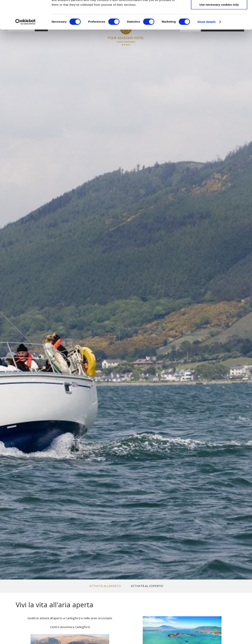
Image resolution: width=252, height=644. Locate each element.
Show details (207, 50)
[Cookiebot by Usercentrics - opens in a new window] (25, 50)
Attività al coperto (147, 586)
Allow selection (219, 21)
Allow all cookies (219, 10)
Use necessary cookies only (219, 33)
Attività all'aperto (105, 586)
